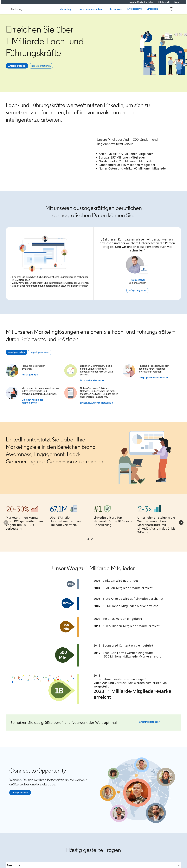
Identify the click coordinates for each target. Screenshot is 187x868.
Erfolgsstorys (134, 9)
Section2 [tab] (92, 539)
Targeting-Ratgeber (149, 722)
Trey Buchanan (137, 280)
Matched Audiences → (92, 380)
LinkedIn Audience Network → (97, 403)
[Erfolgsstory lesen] (137, 290)
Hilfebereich (165, 2)
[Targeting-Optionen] (41, 66)
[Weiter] (181, 523)
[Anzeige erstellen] (17, 66)
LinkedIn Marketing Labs (141, 2)
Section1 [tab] (88, 539)
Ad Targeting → (30, 375)
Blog (177, 2)
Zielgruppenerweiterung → (153, 377)
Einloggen (152, 9)
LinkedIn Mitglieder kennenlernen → (32, 401)
